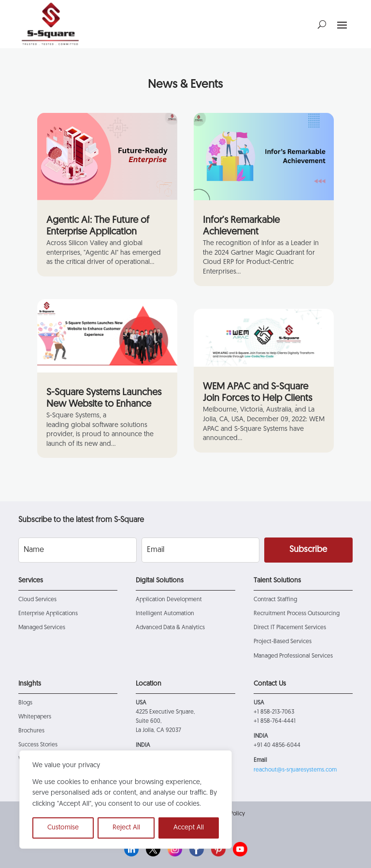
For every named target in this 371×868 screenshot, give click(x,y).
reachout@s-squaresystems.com (295, 770)
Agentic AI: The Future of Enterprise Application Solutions (98, 232)
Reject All (126, 828)
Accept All (189, 828)
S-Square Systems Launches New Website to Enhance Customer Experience (104, 404)
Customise (63, 828)
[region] (126, 799)
